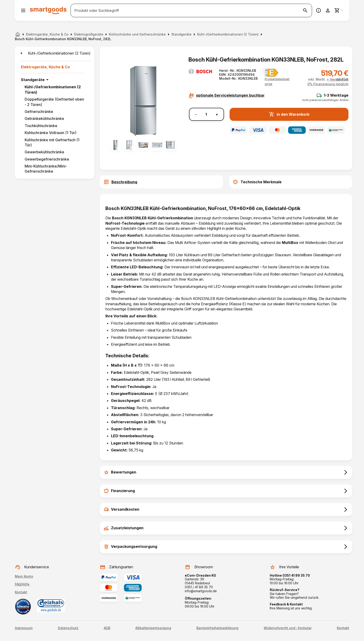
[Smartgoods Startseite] (48, 10)
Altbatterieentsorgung (153, 628)
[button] (268, 84)
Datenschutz (68, 628)
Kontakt (21, 592)
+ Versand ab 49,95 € (338, 79)
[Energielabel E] (272, 73)
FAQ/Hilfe (22, 584)
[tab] (162, 182)
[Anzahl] (206, 114)
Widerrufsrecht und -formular (288, 628)
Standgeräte (33, 80)
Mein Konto (24, 576)
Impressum (24, 628)
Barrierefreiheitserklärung (217, 628)
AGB (107, 628)
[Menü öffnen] (23, 10)
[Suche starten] (305, 10)
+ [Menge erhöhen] (217, 114)
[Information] (318, 10)
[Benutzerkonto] (328, 10)
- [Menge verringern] (196, 114)
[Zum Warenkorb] (339, 10)
